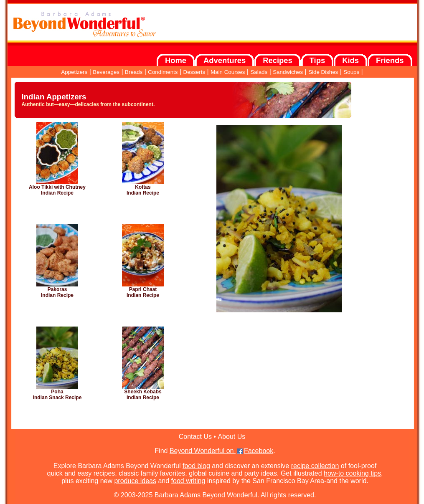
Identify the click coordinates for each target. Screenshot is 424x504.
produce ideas (135, 481)
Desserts (194, 72)
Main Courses (228, 72)
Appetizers (74, 72)
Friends (390, 60)
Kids (350, 60)
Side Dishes (323, 72)
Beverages (106, 72)
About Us (231, 437)
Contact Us (195, 437)
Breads (134, 72)
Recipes (278, 60)
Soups (351, 72)
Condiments (163, 72)
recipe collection (315, 466)
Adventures (225, 60)
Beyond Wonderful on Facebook (221, 451)
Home (176, 60)
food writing (188, 481)
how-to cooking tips (352, 473)
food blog (196, 466)
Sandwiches (288, 72)
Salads (259, 72)
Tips (317, 60)
